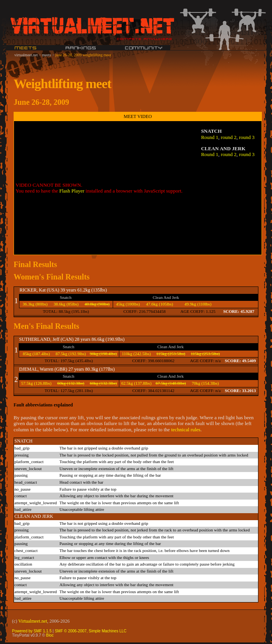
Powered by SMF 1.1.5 (32, 631)
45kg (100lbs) (128, 304)
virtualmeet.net (26, 55)
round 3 (247, 137)
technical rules (186, 430)
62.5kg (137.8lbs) (136, 383)
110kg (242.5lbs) (136, 354)
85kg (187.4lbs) (37, 354)
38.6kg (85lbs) (66, 304)
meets (46, 55)
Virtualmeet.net (33, 621)
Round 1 (209, 137)
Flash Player (72, 191)
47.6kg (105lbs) (160, 304)
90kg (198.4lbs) (103, 354)
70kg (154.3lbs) (206, 383)
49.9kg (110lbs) (198, 304)
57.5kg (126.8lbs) (37, 383)
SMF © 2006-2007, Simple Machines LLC (91, 631)
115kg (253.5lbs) (171, 354)
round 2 (228, 137)
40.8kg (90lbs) (97, 304)
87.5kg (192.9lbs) (71, 354)
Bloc (50, 635)
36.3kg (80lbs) (35, 304)
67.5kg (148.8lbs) (171, 383)
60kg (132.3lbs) (71, 383)
